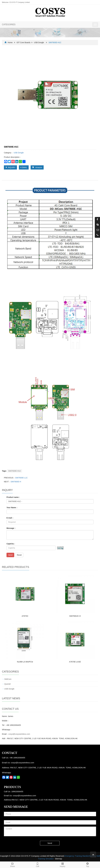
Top (87, 864)
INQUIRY (10, 167)
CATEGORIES (9, 25)
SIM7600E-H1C (15, 471)
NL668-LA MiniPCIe (25, 662)
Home (10, 42)
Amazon (37, 167)
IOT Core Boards (24, 42)
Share (12, 864)
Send (10, 555)
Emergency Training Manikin (77, 856)
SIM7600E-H (16, 482)
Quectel (7, 684)
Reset (19, 555)
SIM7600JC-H (75, 616)
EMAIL (24, 167)
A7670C (25, 616)
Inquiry (63, 864)
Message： (11, 528)
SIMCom (8, 679)
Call (37, 864)
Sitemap (58, 859)
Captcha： (11, 544)
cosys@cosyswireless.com (19, 734)
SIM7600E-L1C (21, 478)
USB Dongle (39, 42)
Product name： (13, 497)
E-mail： (10, 518)
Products (12, 787)
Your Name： (12, 508)
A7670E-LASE (75, 662)
